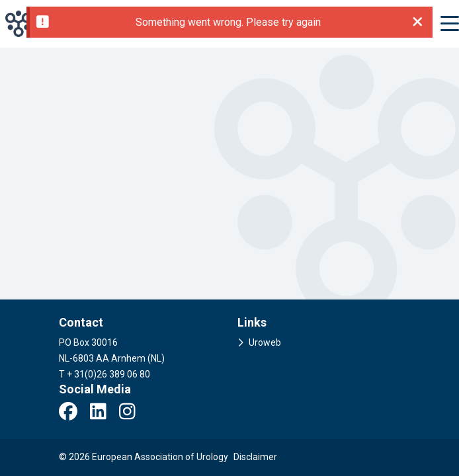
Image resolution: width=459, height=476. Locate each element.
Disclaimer (255, 457)
